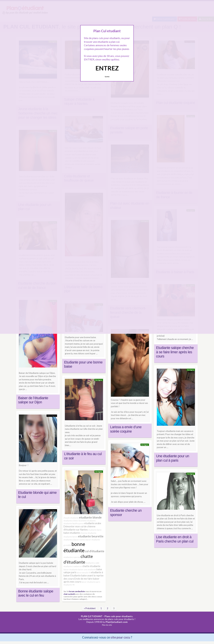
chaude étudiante (71, 518)
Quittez (107, 77)
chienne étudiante (88, 533)
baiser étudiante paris (91, 582)
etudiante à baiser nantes (74, 540)
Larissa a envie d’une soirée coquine (126, 429)
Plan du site (107, 625)
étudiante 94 (69, 585)
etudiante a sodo (92, 563)
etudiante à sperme (72, 557)
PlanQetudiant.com (117, 622)
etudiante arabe (93, 523)
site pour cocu (120, 637)
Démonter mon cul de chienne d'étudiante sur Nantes (79, 528)
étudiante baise (95, 530)
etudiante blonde (90, 517)
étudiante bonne (71, 537)
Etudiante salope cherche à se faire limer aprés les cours (175, 352)
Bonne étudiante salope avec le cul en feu (36, 593)
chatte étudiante (91, 566)
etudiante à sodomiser (73, 566)
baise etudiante (72, 533)
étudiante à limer (71, 521)
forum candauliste (77, 591)
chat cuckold (69, 594)
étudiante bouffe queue (74, 523)
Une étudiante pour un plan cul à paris (173, 458)
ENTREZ (107, 68)
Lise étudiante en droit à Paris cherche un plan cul (175, 539)
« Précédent (90, 608)
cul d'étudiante (95, 551)
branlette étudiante (87, 521)
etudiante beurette (91, 536)
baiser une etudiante (87, 569)
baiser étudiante (71, 569)
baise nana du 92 (84, 572)
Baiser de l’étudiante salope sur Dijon (33, 400)
